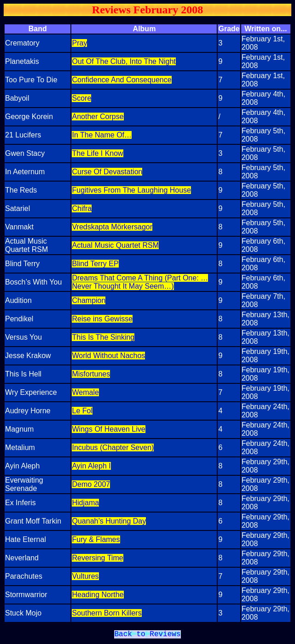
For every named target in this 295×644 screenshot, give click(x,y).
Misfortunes (91, 374)
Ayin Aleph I (91, 466)
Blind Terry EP (95, 264)
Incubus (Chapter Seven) (113, 447)
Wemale (85, 392)
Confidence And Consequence (121, 80)
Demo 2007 (91, 484)
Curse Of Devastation (107, 172)
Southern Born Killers (107, 613)
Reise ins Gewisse (102, 319)
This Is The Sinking (103, 337)
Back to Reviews (147, 635)
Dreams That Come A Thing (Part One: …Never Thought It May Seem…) (140, 282)
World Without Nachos (108, 356)
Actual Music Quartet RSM (115, 245)
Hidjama (85, 503)
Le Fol (82, 411)
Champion (89, 300)
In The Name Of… (102, 135)
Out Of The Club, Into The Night (124, 61)
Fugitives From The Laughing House (131, 190)
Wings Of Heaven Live (108, 429)
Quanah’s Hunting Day (109, 521)
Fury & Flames (96, 539)
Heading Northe (98, 595)
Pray (79, 43)
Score (81, 98)
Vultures (85, 576)
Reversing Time (97, 558)
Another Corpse (98, 117)
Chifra (82, 208)
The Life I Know (97, 153)
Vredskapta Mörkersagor (112, 227)
